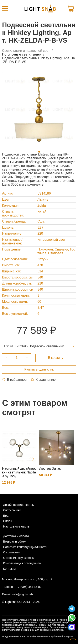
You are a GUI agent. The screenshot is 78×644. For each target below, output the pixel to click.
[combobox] (39, 346)
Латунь (43, 199)
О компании (11, 552)
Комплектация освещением (22, 563)
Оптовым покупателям (19, 558)
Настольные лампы (17, 526)
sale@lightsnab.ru (24, 594)
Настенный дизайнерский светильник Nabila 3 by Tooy (19, 472)
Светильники (12, 510)
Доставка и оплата (16, 536)
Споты (8, 521)
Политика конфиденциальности (25, 547)
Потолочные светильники (22, 54)
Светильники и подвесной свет (26, 51)
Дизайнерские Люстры (19, 505)
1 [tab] (39, 152)
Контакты (10, 569)
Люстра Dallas (50, 469)
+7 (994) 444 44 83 (29, 587)
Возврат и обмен (15, 542)
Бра (6, 516)
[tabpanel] (39, 109)
